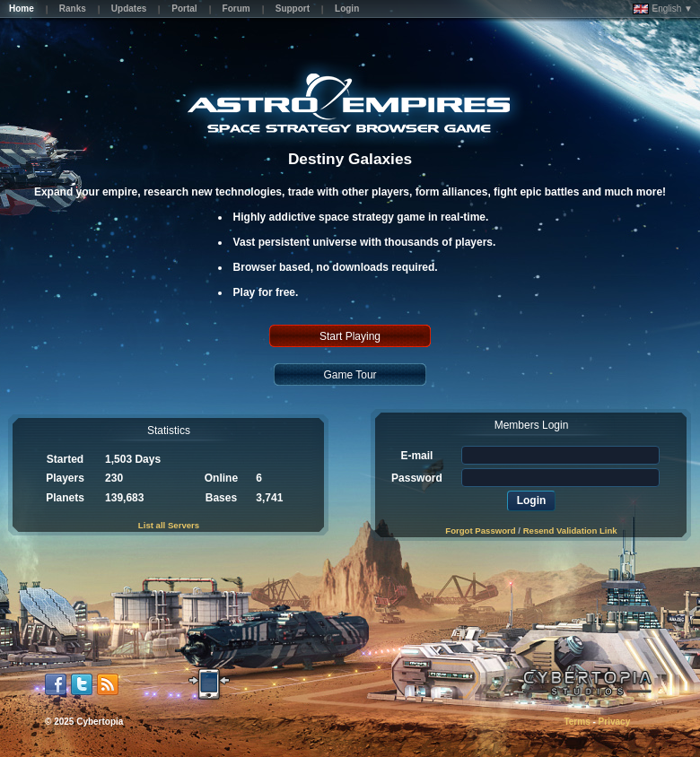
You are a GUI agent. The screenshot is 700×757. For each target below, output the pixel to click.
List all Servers (169, 525)
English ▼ (663, 9)
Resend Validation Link (570, 531)
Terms (577, 722)
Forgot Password (480, 531)
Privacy (615, 722)
